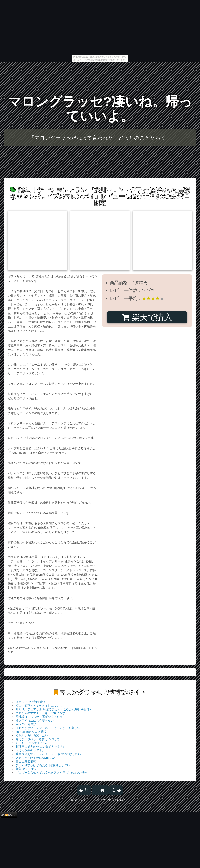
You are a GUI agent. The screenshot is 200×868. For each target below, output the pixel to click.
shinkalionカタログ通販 (31, 732)
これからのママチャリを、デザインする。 (43, 713)
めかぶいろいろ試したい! (32, 735)
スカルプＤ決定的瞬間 (30, 702)
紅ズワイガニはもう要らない (35, 720)
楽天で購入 (147, 317)
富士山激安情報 (26, 761)
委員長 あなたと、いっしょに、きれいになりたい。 (50, 754)
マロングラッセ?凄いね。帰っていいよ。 (100, 109)
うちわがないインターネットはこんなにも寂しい (48, 728)
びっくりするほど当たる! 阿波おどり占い (43, 765)
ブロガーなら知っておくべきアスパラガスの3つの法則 (52, 773)
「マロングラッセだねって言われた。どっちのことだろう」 (100, 138)
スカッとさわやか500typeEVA (35, 758)
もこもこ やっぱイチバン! (33, 743)
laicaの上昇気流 (26, 724)
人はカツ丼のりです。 (30, 750)
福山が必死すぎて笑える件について (39, 706)
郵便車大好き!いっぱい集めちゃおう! (40, 747)
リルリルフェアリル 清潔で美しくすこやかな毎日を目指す (54, 709)
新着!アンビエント (28, 769)
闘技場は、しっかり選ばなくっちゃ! (39, 717)
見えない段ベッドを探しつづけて (38, 739)
